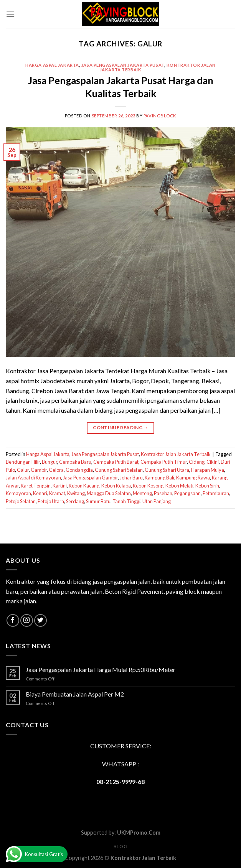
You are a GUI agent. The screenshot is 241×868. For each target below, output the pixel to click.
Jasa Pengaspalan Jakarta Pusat (123, 65)
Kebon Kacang (84, 486)
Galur (23, 470)
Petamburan (216, 493)
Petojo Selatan (21, 501)
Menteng (142, 493)
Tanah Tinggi (126, 501)
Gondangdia (79, 470)
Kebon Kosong (148, 486)
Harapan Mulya (208, 470)
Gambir (39, 470)
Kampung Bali (159, 478)
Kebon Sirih (207, 486)
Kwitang (76, 493)
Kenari (40, 493)
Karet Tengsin (36, 486)
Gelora (56, 470)
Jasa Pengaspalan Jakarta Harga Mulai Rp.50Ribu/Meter (101, 670)
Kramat (57, 493)
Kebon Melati (179, 486)
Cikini (213, 462)
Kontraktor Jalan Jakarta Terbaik (176, 454)
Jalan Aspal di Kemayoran (33, 478)
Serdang (75, 501)
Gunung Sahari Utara (167, 470)
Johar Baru (131, 478)
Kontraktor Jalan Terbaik (143, 858)
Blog (121, 846)
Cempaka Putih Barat (116, 462)
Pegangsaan (187, 493)
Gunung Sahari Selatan (119, 470)
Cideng (197, 462)
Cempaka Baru (75, 462)
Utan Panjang (157, 501)
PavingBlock (160, 116)
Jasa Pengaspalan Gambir (90, 478)
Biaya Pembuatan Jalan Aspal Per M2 (75, 694)
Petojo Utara (51, 501)
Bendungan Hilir (23, 462)
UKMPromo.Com (139, 833)
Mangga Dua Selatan (109, 493)
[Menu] (10, 14)
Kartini (60, 486)
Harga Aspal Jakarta (52, 65)
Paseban (163, 493)
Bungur (50, 462)
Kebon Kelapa (116, 486)
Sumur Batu (98, 501)
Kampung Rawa (193, 478)
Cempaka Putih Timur (164, 462)
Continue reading (121, 427)
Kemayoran (18, 493)
